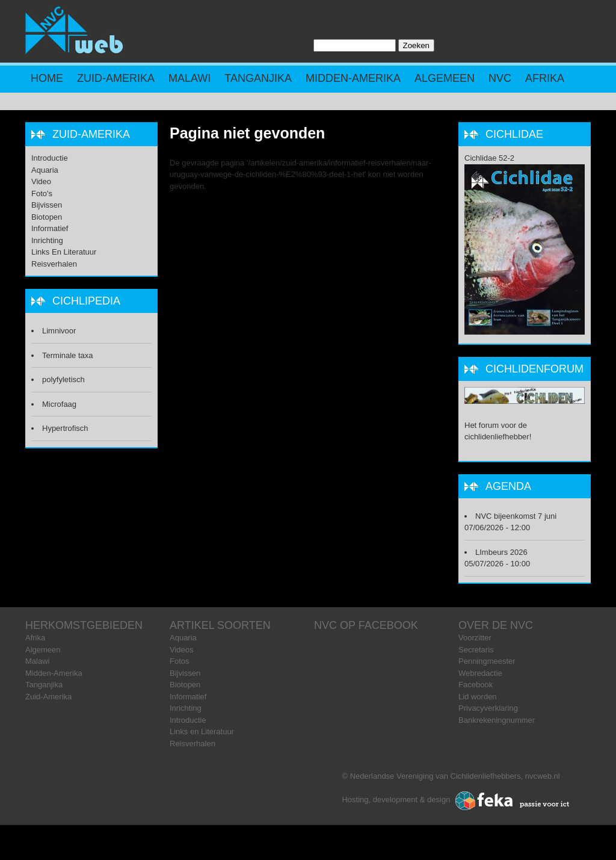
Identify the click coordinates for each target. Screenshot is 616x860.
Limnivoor (59, 331)
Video (41, 181)
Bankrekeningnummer (497, 720)
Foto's (42, 193)
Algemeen (445, 78)
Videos (182, 650)
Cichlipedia (86, 301)
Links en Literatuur (64, 252)
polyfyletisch (63, 379)
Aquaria (45, 170)
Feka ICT (513, 801)
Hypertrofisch (65, 428)
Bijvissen (47, 205)
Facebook (476, 685)
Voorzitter (475, 638)
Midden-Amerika (353, 78)
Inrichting (47, 240)
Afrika (545, 78)
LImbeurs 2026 (501, 552)
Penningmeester (487, 661)
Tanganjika (258, 78)
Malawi (189, 78)
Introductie (50, 158)
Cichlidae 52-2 (489, 158)
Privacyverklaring (488, 708)
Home (47, 78)
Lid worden (478, 697)
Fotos (180, 661)
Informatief (50, 228)
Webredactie (480, 673)
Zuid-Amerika (116, 78)
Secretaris (476, 650)
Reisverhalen (54, 264)
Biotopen (47, 217)
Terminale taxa (68, 355)
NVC (500, 78)
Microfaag (59, 404)
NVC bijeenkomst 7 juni (516, 516)
